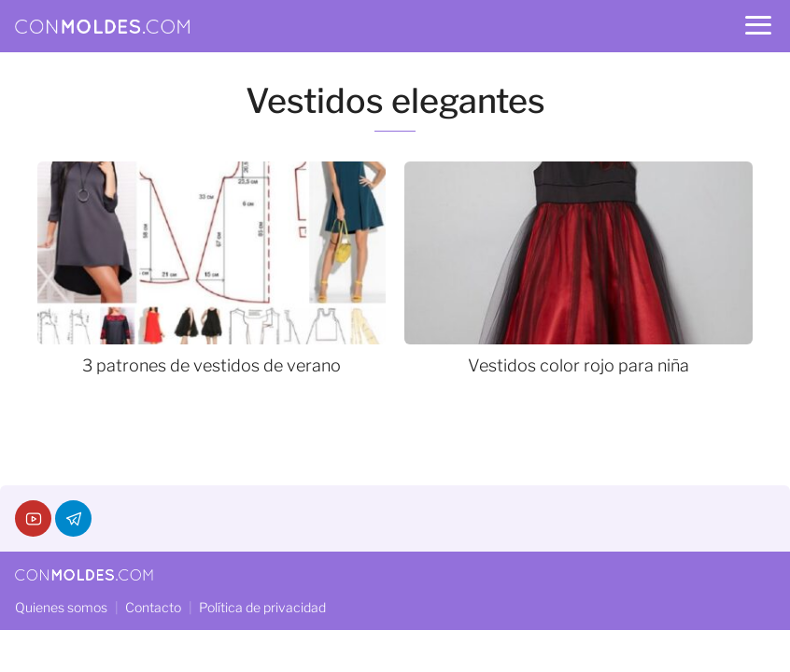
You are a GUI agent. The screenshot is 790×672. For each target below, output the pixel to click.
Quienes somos (61, 607)
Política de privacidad (262, 607)
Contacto (153, 607)
